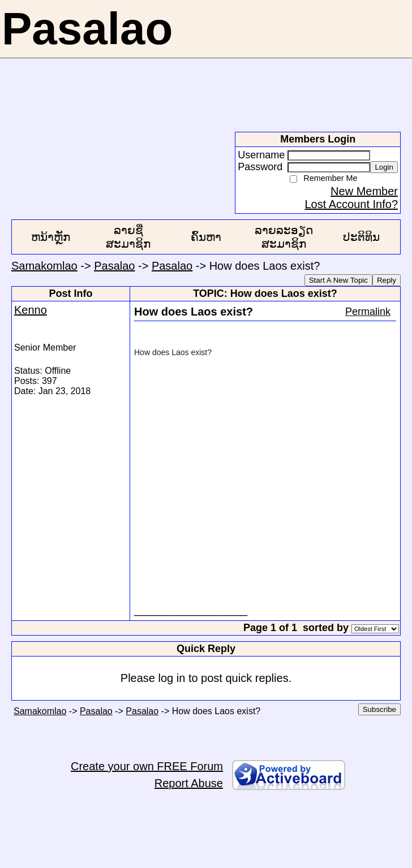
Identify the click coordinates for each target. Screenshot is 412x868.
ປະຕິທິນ (361, 237)
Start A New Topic (338, 280)
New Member (364, 191)
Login (384, 167)
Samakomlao (44, 266)
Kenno (31, 310)
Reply (387, 280)
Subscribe (379, 709)
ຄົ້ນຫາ (206, 237)
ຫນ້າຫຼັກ (51, 237)
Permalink (368, 312)
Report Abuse (189, 783)
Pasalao (114, 266)
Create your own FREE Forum (147, 766)
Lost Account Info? (351, 204)
